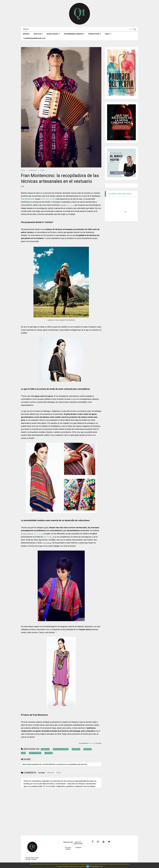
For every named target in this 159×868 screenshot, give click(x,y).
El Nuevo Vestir (95, 34)
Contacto (78, 848)
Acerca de (38, 34)
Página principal (68, 842)
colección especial (38, 534)
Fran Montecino (28, 199)
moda (42, 170)
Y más (101, 866)
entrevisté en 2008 (48, 199)
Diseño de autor (53, 34)
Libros (108, 34)
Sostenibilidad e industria (74, 34)
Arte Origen (70, 205)
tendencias (33, 170)
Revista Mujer (91, 743)
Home (26, 34)
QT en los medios (68, 848)
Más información (94, 866)
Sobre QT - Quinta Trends (78, 843)
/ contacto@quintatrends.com (34, 38)
